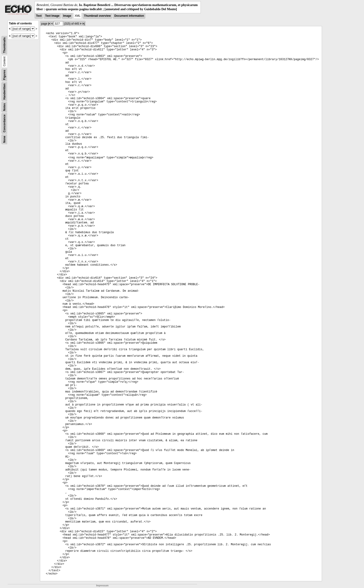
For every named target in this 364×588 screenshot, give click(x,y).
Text (39, 16)
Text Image (52, 16)
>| (83, 24)
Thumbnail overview (97, 16)
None (4, 139)
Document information (129, 16)
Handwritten (4, 92)
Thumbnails (4, 45)
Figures (4, 75)
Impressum (102, 586)
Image (67, 16)
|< (49, 24)
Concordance (4, 123)
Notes (4, 107)
